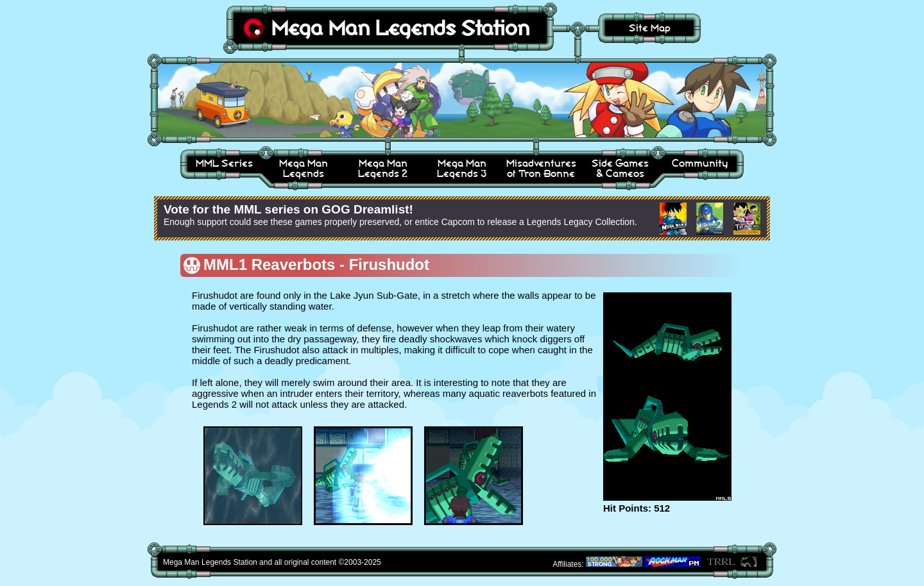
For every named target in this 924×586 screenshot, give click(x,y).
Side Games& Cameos (620, 168)
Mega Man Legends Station (400, 28)
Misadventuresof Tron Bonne (541, 168)
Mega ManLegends (304, 168)
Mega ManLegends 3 (462, 168)
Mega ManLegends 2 (383, 168)
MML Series (224, 163)
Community (700, 163)
